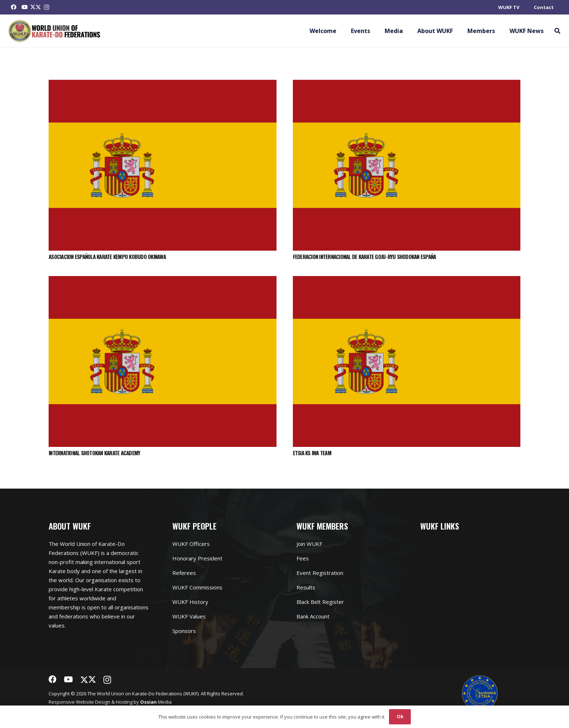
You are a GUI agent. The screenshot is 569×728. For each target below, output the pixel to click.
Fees (303, 558)
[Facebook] (14, 7)
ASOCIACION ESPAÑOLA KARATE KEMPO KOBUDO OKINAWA (107, 256)
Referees (184, 573)
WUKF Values (189, 616)
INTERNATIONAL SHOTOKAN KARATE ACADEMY (94, 453)
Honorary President (197, 558)
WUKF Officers (191, 544)
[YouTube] (25, 7)
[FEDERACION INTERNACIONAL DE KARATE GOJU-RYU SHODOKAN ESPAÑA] (407, 84)
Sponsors (184, 631)
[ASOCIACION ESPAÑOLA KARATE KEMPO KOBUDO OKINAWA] (163, 84)
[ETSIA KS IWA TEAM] (407, 280)
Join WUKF (309, 544)
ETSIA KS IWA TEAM (312, 453)
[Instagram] (46, 7)
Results (306, 587)
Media (156, 702)
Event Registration (320, 573)
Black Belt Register (320, 602)
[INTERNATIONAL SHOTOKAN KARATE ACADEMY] (163, 280)
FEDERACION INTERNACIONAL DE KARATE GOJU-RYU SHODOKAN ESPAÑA (365, 256)
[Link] (55, 31)
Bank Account (313, 616)
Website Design (93, 702)
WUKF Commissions (197, 587)
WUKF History (190, 602)
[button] (557, 31)
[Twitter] (36, 7)
